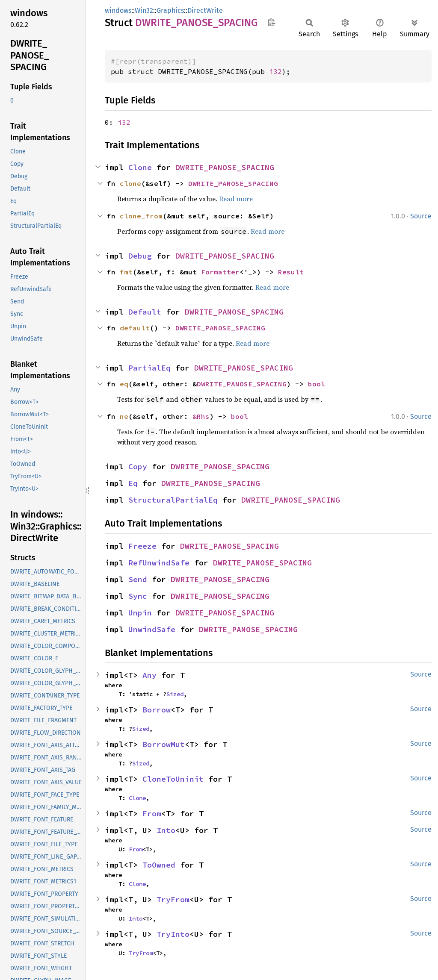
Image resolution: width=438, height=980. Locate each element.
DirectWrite (205, 10)
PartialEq (149, 368)
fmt (126, 272)
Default (145, 312)
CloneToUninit (173, 779)
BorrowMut (164, 744)
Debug (140, 256)
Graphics (170, 10)
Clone (140, 167)
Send (138, 579)
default (135, 328)
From (152, 814)
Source (421, 216)
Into (166, 830)
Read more (236, 199)
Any (149, 675)
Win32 (144, 10)
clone (130, 183)
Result (291, 272)
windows (118, 10)
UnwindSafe (152, 629)
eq (124, 384)
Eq (133, 483)
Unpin (140, 613)
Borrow (157, 710)
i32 (275, 71)
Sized (175, 694)
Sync (138, 596)
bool (317, 384)
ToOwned (159, 865)
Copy (138, 466)
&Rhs (201, 416)
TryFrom (173, 899)
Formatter (220, 272)
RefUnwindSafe (159, 563)
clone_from (141, 216)
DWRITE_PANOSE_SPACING (225, 167)
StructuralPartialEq (173, 500)
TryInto (173, 934)
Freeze (142, 546)
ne (124, 416)
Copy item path (271, 22)
